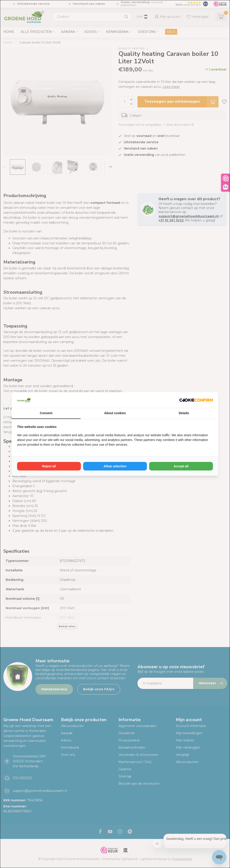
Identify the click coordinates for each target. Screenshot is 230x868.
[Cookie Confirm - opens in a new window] (196, 400)
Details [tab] (184, 413)
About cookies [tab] (115, 413)
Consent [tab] (46, 413)
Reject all (49, 466)
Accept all (181, 466)
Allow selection (115, 466)
